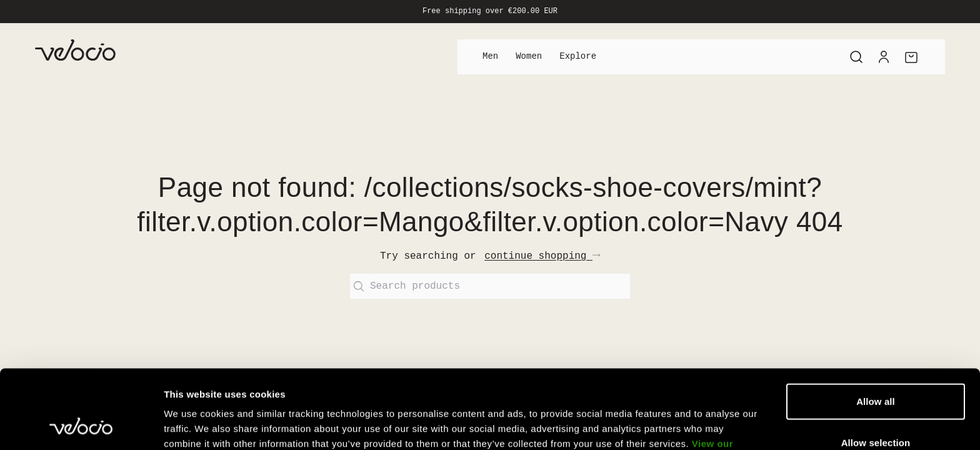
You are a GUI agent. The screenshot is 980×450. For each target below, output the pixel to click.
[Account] (884, 57)
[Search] (856, 57)
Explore (578, 57)
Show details (656, 425)
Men (490, 57)
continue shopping (542, 256)
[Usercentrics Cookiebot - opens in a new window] (81, 426)
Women (529, 57)
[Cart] (911, 57)
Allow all (876, 327)
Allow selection (876, 368)
